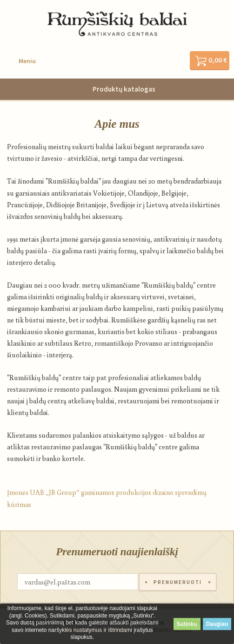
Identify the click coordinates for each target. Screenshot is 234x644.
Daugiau (217, 624)
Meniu (27, 61)
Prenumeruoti (178, 582)
